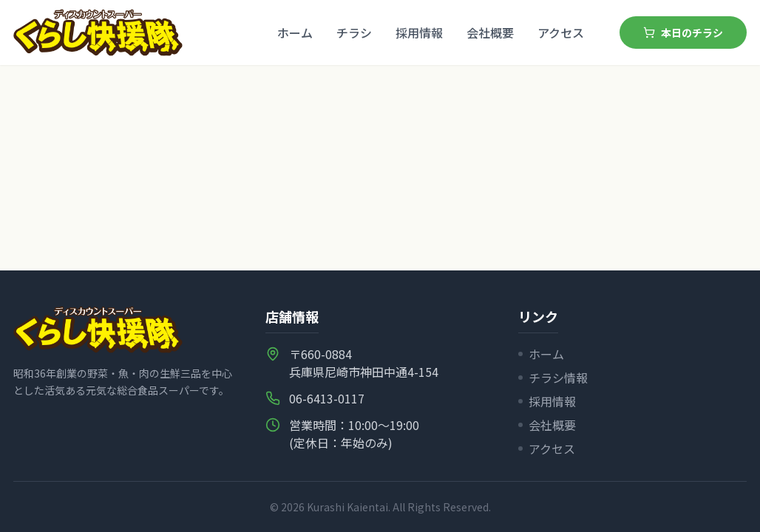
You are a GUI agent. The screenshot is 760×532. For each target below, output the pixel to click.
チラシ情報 (553, 378)
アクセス (561, 33)
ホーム (295, 33)
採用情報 (419, 33)
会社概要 (490, 33)
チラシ (354, 33)
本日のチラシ (683, 33)
